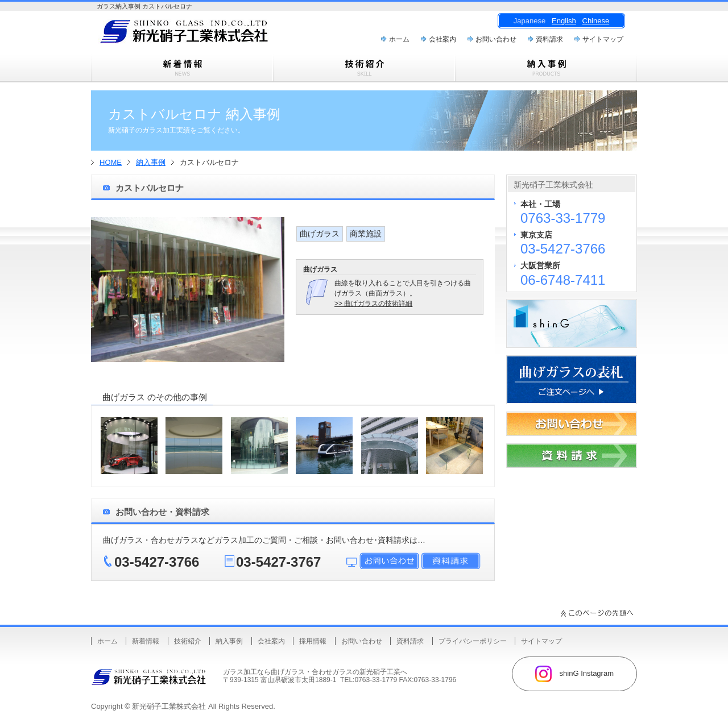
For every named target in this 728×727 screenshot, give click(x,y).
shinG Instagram (574, 674)
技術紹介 (188, 641)
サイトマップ (603, 39)
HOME (111, 162)
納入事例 (151, 162)
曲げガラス (320, 234)
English (564, 21)
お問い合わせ (496, 39)
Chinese (596, 21)
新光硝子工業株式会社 (169, 706)
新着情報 (146, 641)
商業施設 (366, 234)
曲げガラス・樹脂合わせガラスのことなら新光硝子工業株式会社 (205, 35)
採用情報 (313, 641)
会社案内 (442, 39)
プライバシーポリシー (473, 641)
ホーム (399, 39)
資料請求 (549, 39)
